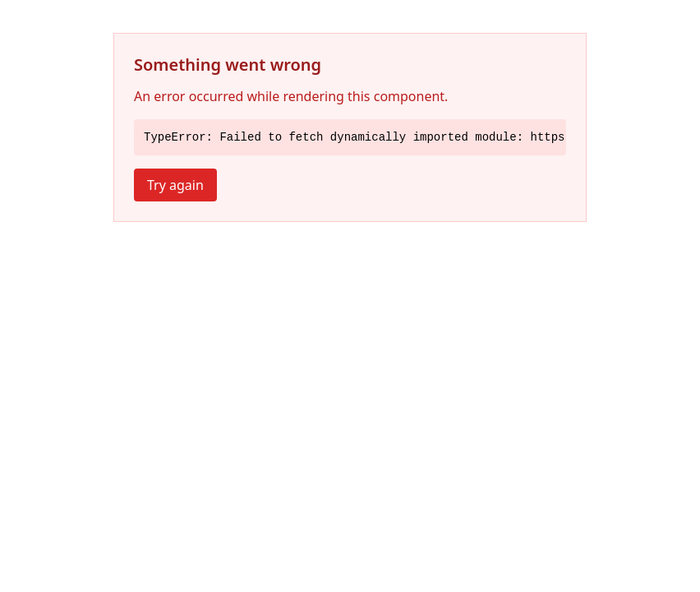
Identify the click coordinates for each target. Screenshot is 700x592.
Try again (175, 185)
